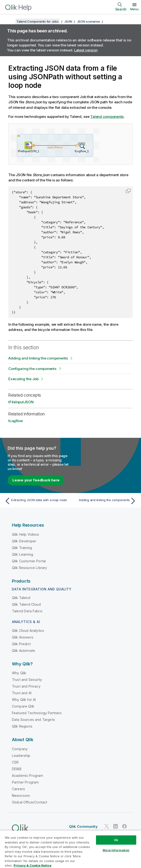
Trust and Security (27, 680)
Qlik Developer (24, 541)
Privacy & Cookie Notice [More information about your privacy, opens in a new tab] (33, 865)
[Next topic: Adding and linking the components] (105, 501)
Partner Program (25, 782)
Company (20, 749)
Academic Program (28, 776)
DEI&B (17, 769)
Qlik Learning (23, 554)
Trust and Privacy (26, 686)
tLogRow (15, 421)
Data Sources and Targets (33, 720)
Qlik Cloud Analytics (28, 631)
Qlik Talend (21, 598)
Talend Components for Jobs (38, 21)
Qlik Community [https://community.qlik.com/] (83, 826)
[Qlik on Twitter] (107, 826)
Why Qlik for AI (24, 700)
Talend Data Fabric (27, 611)
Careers (18, 789)
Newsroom (21, 796)
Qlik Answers (23, 637)
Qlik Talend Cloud (26, 604)
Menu (134, 9)
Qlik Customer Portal (29, 561)
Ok (116, 840)
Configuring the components (32, 369)
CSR (15, 762)
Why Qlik (19, 673)
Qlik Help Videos (26, 534)
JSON (68, 21)
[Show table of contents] (10, 21)
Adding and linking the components (38, 358)
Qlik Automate (23, 651)
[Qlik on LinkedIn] (116, 826)
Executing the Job (23, 379)
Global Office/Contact (30, 802)
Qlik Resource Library (29, 568)
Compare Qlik (23, 706)
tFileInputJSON (21, 402)
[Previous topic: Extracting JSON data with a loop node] (36, 501)
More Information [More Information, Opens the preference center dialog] (116, 850)
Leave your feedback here (36, 480)
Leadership (21, 756)
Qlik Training (22, 548)
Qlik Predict (21, 644)
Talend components (107, 117)
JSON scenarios (89, 21)
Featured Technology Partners (37, 713)
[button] (128, 191)
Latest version (86, 50)
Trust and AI (22, 693)
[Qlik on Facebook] (125, 826)
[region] (70, 849)
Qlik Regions (22, 726)
